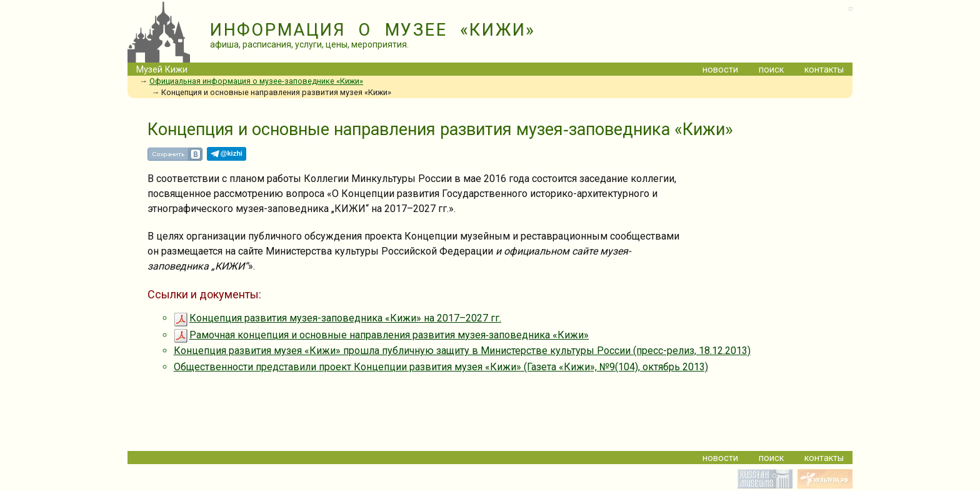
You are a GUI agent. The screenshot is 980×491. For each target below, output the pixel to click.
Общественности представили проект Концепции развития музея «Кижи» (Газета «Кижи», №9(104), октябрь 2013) (441, 367)
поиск (771, 70)
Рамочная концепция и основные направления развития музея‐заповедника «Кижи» (382, 335)
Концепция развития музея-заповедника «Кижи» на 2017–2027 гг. (337, 318)
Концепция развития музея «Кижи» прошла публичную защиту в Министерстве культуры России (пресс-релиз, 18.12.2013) (462, 351)
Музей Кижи (162, 70)
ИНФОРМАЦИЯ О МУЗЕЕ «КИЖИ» (373, 30)
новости (720, 70)
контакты (824, 70)
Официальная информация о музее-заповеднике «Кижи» (256, 81)
